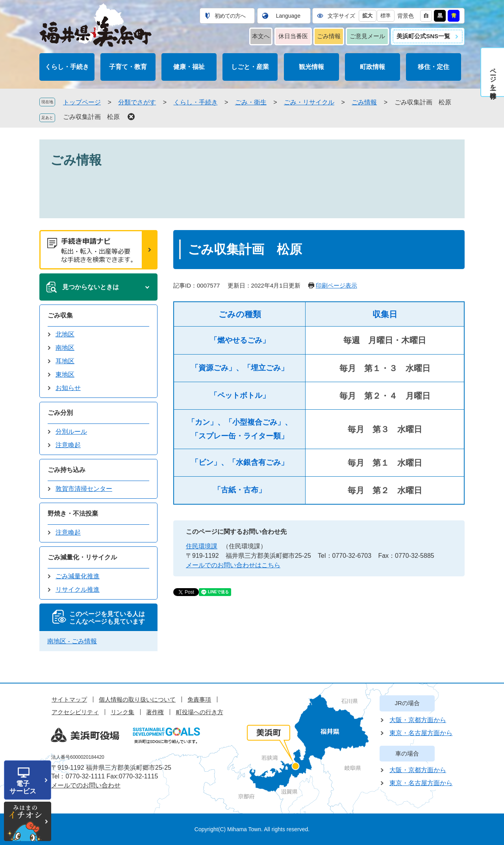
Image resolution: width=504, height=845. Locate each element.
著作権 (155, 712)
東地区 (65, 374)
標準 (385, 16)
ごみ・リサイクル (309, 102)
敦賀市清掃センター (84, 489)
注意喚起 (68, 445)
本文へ (261, 36)
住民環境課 (202, 546)
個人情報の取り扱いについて (137, 699)
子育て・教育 (128, 67)
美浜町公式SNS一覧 (423, 36)
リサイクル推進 (78, 590)
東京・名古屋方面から (421, 733)
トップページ (82, 102)
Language (288, 16)
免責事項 (199, 699)
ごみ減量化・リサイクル (82, 557)
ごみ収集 (60, 315)
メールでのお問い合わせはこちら (233, 565)
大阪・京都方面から (418, 720)
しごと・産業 (250, 67)
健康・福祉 (189, 67)
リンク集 (122, 712)
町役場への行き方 (200, 712)
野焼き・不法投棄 (73, 513)
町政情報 (372, 67)
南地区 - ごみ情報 (72, 641)
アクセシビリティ (75, 712)
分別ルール (71, 432)
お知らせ (68, 388)
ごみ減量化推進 (78, 576)
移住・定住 (434, 67)
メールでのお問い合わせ (86, 785)
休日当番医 (293, 36)
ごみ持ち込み (67, 470)
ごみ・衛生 (251, 102)
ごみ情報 (329, 36)
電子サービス (23, 787)
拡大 (367, 16)
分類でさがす (137, 102)
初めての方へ (230, 16)
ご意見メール (367, 36)
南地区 (65, 348)
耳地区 (65, 361)
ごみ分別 (60, 413)
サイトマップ (69, 699)
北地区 (65, 334)
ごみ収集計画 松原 (91, 117)
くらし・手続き (67, 67)
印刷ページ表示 (336, 285)
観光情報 (311, 67)
